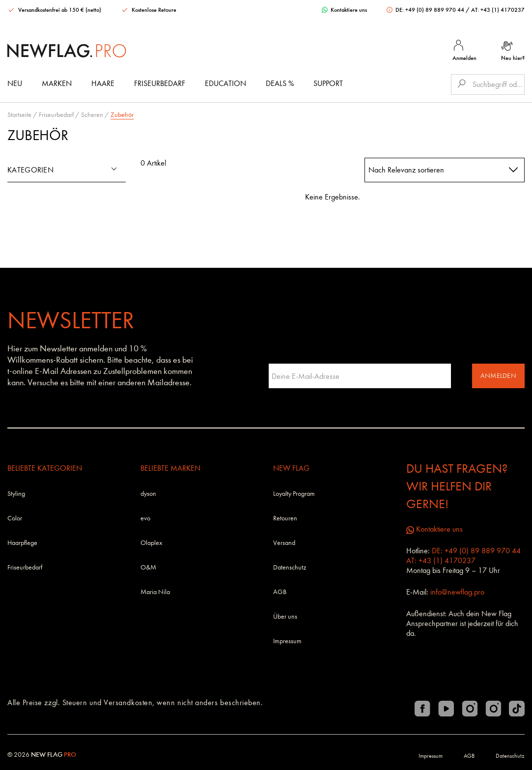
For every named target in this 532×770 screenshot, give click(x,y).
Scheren (92, 115)
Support (328, 83)
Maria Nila (155, 592)
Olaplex (151, 543)
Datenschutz (290, 567)
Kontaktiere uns (344, 10)
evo (145, 518)
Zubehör (122, 115)
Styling (16, 494)
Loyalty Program (294, 494)
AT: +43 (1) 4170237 (498, 10)
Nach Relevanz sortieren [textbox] (406, 170)
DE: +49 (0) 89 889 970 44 (426, 10)
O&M (148, 567)
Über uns (285, 616)
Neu (15, 83)
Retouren (285, 518)
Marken (57, 83)
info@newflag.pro (457, 592)
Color (15, 518)
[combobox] (445, 170)
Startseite (19, 115)
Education (225, 83)
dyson (148, 494)
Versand (284, 543)
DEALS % (280, 83)
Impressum (287, 641)
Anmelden (498, 376)
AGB (280, 592)
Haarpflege (22, 543)
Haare (103, 83)
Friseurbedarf (160, 83)
